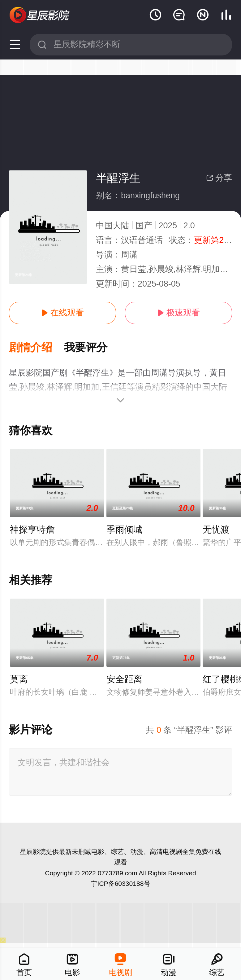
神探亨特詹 (32, 530)
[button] (37, 348)
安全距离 (124, 679)
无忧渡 (216, 530)
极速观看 (179, 313)
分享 (219, 178)
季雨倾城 (124, 530)
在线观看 (62, 313)
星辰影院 (33, 852)
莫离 (19, 679)
